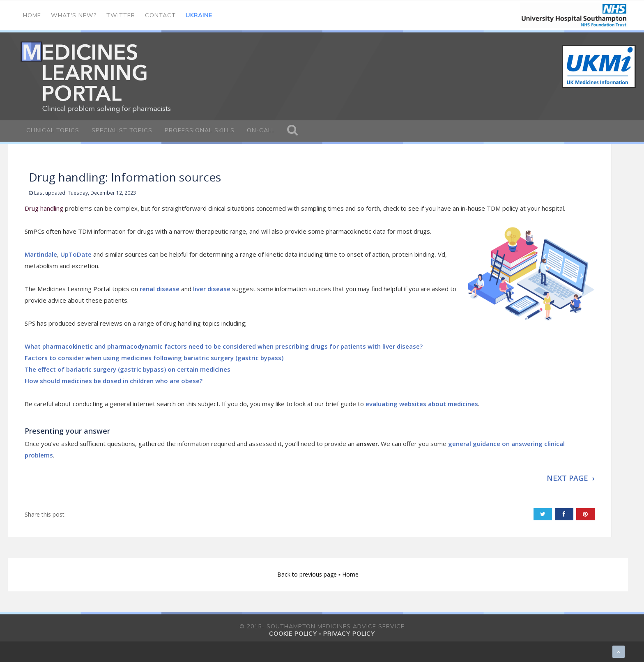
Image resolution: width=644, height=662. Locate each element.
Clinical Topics (53, 130)
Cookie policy (293, 634)
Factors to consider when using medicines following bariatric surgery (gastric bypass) (154, 358)
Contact (160, 15)
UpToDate (76, 254)
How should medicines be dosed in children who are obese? (114, 381)
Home (32, 15)
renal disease (160, 289)
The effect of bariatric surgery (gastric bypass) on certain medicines (128, 369)
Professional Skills (200, 130)
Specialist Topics (122, 130)
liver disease (212, 289)
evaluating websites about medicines (422, 404)
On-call (261, 130)
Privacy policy (349, 634)
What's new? (74, 15)
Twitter (121, 15)
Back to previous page (308, 574)
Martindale (41, 254)
